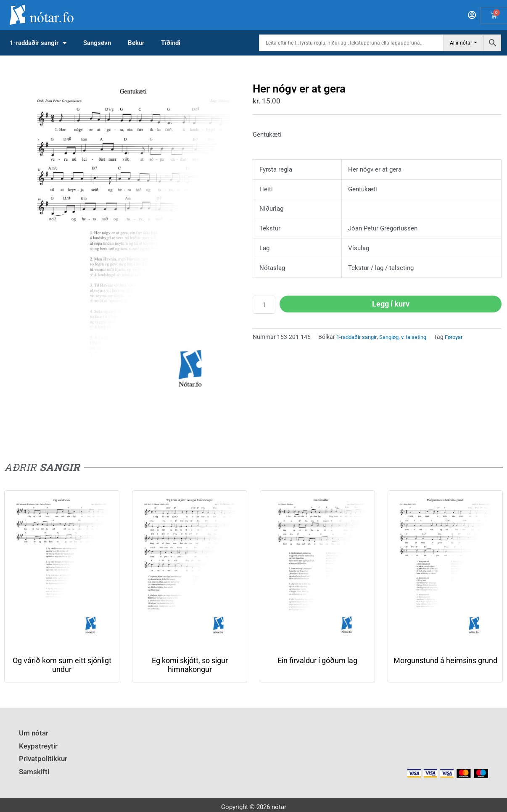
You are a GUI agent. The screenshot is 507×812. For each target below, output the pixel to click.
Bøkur (136, 43)
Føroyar (464, 337)
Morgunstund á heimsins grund (445, 660)
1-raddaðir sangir (38, 43)
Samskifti (32, 766)
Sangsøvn (97, 43)
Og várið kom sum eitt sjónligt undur (62, 665)
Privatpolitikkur (40, 755)
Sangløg (394, 337)
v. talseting (421, 337)
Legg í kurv (391, 304)
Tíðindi (171, 43)
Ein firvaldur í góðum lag (317, 660)
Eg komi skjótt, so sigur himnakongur (190, 665)
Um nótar (32, 732)
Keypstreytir (36, 743)
